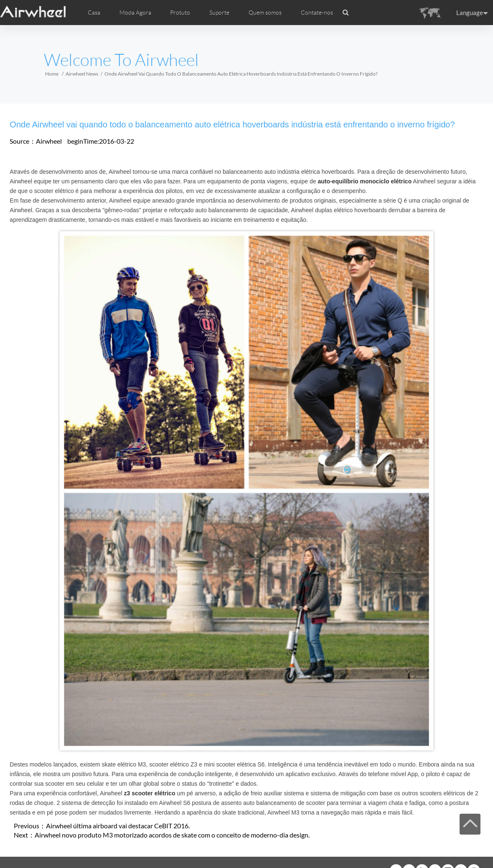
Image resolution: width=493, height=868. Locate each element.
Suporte (219, 13)
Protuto (180, 13)
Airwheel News (82, 74)
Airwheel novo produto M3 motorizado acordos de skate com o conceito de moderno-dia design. (172, 835)
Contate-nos (317, 13)
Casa (94, 13)
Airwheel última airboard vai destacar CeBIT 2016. (118, 826)
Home (52, 74)
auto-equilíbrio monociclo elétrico (365, 181)
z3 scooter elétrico (150, 793)
